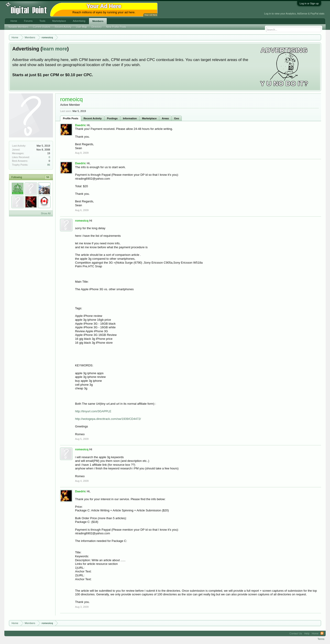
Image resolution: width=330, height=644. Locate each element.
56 (48, 177)
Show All (46, 213)
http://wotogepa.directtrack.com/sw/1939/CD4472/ (108, 419)
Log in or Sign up (309, 3)
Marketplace (149, 118)
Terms (321, 639)
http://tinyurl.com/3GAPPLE (93, 411)
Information (130, 118)
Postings (112, 118)
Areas (165, 118)
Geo (177, 118)
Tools (42, 21)
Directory (97, 27)
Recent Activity (93, 118)
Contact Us (296, 633)
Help (307, 633)
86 (49, 165)
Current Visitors (42, 27)
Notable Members (18, 27)
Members (98, 21)
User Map (82, 27)
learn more (55, 49)
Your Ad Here (151, 15)
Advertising (79, 21)
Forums (28, 21)
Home (14, 21)
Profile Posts (70, 118)
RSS (322, 633)
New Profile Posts (116, 27)
